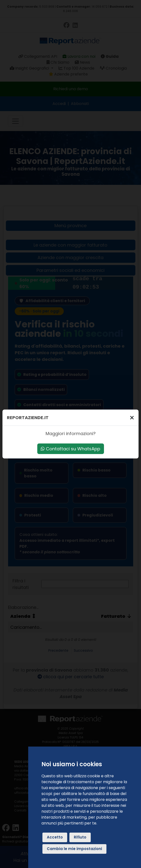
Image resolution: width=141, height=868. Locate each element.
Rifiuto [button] (80, 837)
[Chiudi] (132, 418)
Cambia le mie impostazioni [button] (74, 849)
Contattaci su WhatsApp (70, 449)
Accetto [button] (55, 837)
